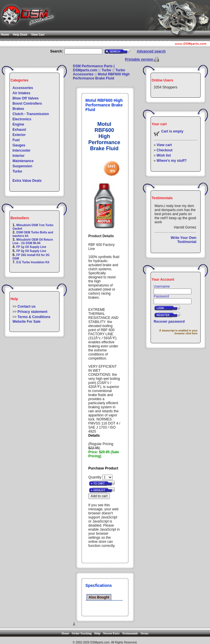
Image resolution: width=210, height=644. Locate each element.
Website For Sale (26, 322)
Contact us (26, 306)
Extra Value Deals (27, 181)
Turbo (17, 171)
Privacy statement (32, 312)
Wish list (164, 155)
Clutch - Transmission (31, 114)
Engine (18, 124)
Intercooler (21, 150)
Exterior (19, 135)
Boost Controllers (27, 104)
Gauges (19, 145)
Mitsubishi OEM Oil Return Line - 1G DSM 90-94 (33, 241)
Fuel (16, 140)
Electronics (22, 119)
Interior (18, 156)
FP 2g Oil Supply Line (31, 251)
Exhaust (19, 130)
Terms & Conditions (34, 317)
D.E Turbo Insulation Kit (33, 262)
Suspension (22, 166)
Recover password (169, 322)
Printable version (140, 59)
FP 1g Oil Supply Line (31, 247)
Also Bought (99, 597)
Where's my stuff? (172, 161)
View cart (164, 145)
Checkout (165, 150)
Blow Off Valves (26, 98)
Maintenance (23, 161)
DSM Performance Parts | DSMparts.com (94, 68)
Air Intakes (21, 93)
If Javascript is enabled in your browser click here (179, 332)
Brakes (18, 109)
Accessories (23, 88)
